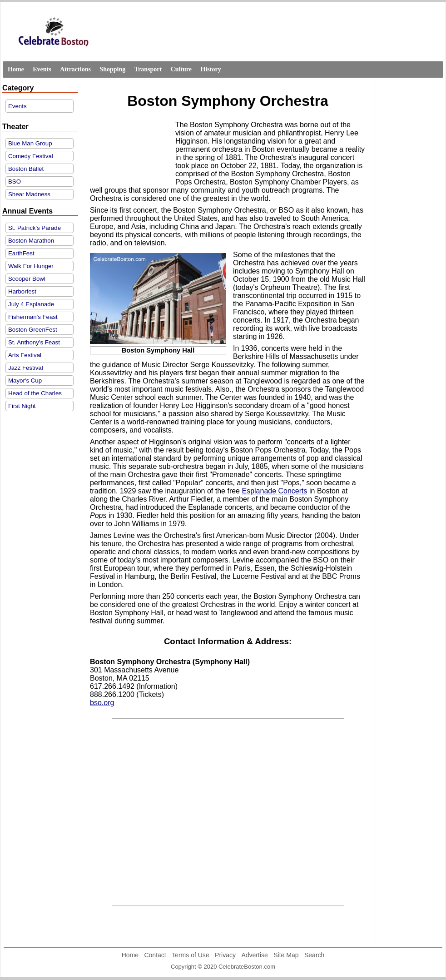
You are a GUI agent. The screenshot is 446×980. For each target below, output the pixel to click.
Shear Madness (29, 194)
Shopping (112, 69)
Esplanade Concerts (274, 491)
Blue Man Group (30, 143)
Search (314, 955)
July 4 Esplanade (31, 304)
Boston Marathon (31, 241)
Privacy (225, 955)
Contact (155, 955)
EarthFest (21, 253)
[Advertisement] (130, 150)
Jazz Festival (26, 368)
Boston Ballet (26, 169)
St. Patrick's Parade (35, 228)
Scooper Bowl (27, 279)
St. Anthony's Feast (34, 342)
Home (16, 69)
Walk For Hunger (31, 266)
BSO (15, 182)
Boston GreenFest (33, 330)
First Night (22, 406)
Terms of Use (190, 955)
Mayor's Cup (25, 381)
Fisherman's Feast (33, 317)
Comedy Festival (31, 156)
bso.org (102, 703)
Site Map (286, 955)
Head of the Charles (35, 393)
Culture (181, 69)
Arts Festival (25, 355)
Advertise (254, 955)
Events (42, 69)
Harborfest (22, 291)
